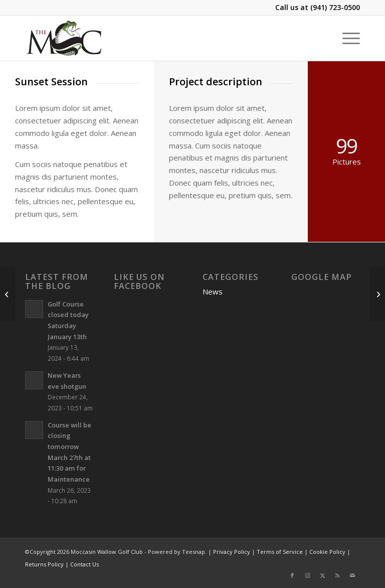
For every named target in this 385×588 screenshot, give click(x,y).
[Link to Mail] (352, 575)
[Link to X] (322, 575)
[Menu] (346, 38)
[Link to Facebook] (292, 575)
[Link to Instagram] (307, 575)
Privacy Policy (232, 552)
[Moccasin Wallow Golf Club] (65, 38)
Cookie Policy (327, 552)
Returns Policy (44, 564)
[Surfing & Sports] (377, 294)
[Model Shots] (8, 294)
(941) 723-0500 (335, 7)
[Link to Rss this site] (337, 575)
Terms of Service (280, 552)
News (213, 291)
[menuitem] (346, 38)
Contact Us (84, 564)
